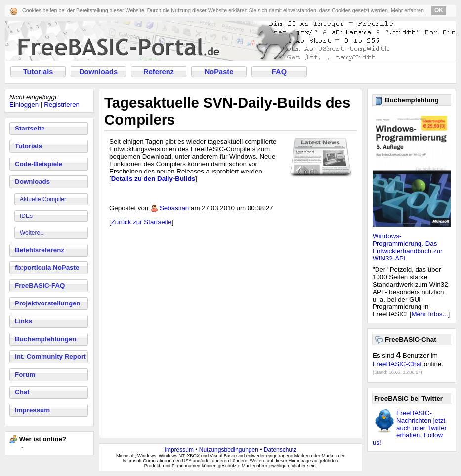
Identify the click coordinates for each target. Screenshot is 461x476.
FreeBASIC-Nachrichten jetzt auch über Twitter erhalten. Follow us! (410, 428)
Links (23, 321)
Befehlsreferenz (40, 250)
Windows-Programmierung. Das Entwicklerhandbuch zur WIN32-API (408, 247)
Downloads (98, 72)
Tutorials (38, 72)
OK (439, 10)
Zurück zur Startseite (142, 222)
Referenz (159, 72)
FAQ (279, 72)
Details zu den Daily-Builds (153, 179)
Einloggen (24, 105)
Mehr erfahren (407, 10)
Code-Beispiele (39, 164)
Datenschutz (280, 450)
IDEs (26, 216)
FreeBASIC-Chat (397, 364)
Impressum (32, 410)
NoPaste (219, 72)
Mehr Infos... (430, 314)
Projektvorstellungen (48, 303)
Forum (25, 374)
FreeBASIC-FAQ (40, 285)
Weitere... (32, 233)
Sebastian (174, 208)
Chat (22, 392)
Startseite (30, 128)
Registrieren (62, 105)
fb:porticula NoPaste (47, 268)
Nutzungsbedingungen (229, 450)
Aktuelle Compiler (43, 199)
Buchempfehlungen (45, 339)
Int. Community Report (50, 357)
